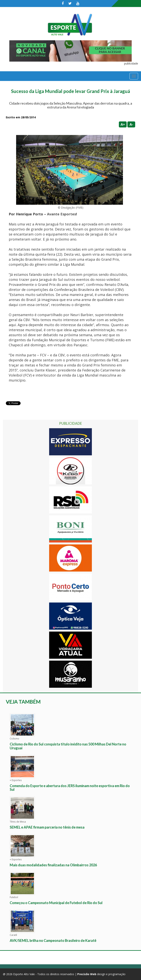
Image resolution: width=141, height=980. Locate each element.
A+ (123, 124)
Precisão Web (87, 974)
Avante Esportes (61, 214)
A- (131, 124)
